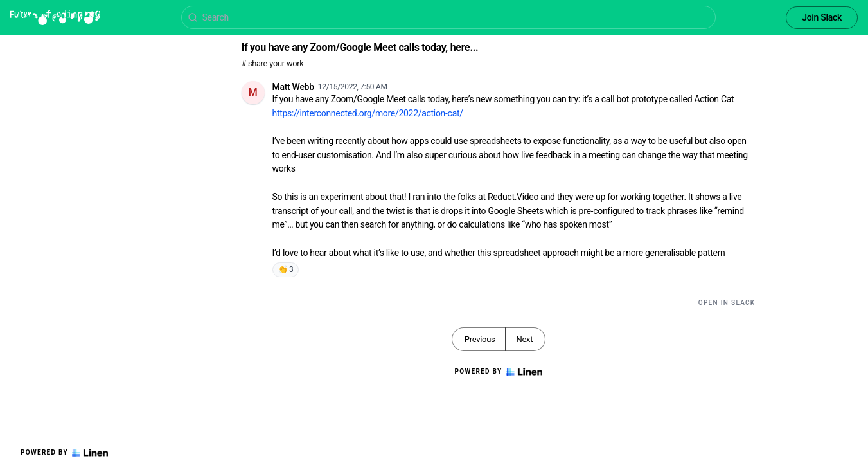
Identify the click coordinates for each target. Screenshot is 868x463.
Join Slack (822, 17)
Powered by (64, 453)
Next (524, 339)
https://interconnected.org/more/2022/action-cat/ (368, 113)
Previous (480, 339)
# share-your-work (273, 63)
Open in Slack (727, 303)
